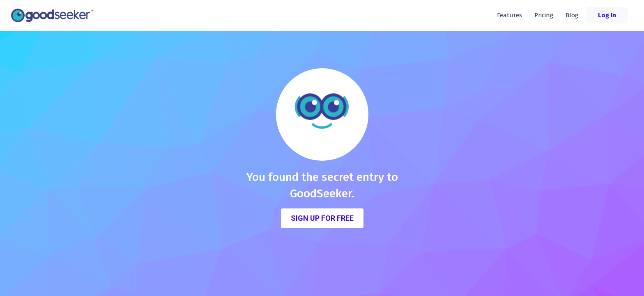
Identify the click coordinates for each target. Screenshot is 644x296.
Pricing (544, 15)
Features (509, 15)
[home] (54, 15)
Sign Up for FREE (322, 218)
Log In (607, 15)
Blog (572, 15)
